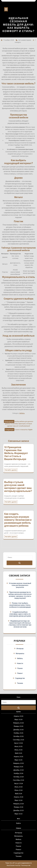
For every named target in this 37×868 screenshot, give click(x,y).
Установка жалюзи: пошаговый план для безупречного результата (20, 585)
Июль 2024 (18, 787)
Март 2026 (18, 719)
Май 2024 (18, 794)
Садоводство (20, 678)
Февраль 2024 (18, 804)
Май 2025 (18, 753)
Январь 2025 (19, 767)
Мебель (22, 413)
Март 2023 (18, 814)
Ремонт (20, 673)
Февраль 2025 (18, 763)
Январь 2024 (18, 807)
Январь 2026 (18, 726)
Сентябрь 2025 (18, 740)
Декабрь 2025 (18, 730)
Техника (20, 683)
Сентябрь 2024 (19, 780)
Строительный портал (18, 5)
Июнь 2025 (19, 750)
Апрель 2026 (18, 716)
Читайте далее (11, 470)
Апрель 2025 (18, 757)
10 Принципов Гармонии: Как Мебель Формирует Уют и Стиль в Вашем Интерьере (16, 453)
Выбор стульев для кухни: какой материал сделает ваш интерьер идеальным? (18, 487)
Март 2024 (18, 800)
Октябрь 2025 (18, 736)
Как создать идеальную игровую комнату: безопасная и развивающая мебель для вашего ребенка (18, 520)
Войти (18, 823)
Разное (20, 668)
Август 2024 (18, 783)
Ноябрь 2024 (19, 773)
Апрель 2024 (18, 797)
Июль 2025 (19, 746)
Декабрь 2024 (18, 770)
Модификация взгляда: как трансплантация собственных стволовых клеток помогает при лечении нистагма (20, 624)
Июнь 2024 (18, 790)
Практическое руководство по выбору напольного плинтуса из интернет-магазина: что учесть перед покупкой (20, 595)
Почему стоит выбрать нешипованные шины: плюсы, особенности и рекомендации (20, 605)
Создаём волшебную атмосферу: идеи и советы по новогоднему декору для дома (20, 614)
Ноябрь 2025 (18, 733)
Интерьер (20, 649)
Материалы (20, 653)
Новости (20, 663)
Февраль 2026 (18, 723)
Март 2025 (18, 760)
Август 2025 (18, 743)
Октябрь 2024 (18, 777)
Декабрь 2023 (18, 810)
